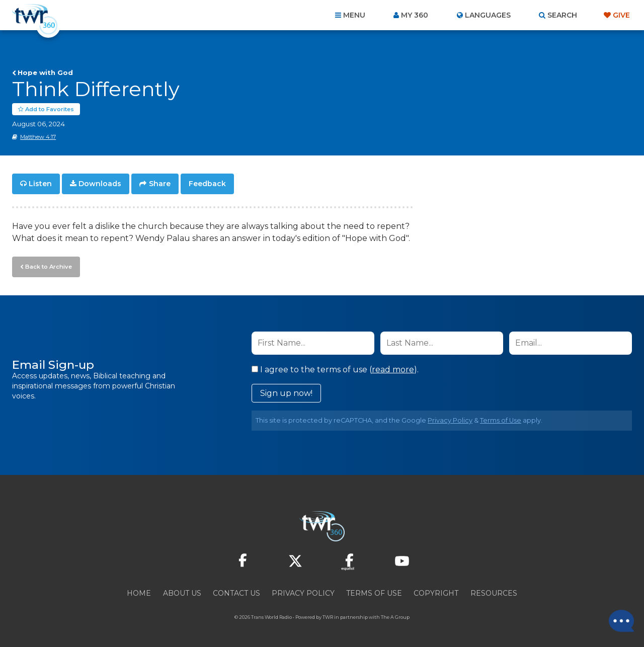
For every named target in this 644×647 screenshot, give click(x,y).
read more (393, 369)
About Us (182, 593)
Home (139, 593)
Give (621, 15)
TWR (328, 617)
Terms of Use (501, 420)
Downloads (100, 184)
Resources (494, 593)
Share (160, 184)
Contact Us (236, 593)
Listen (40, 184)
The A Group (395, 617)
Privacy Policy (450, 420)
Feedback (207, 184)
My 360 (415, 15)
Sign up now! (286, 393)
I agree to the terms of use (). (335, 369)
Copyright (436, 593)
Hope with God (45, 72)
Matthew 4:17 (38, 137)
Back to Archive (48, 266)
